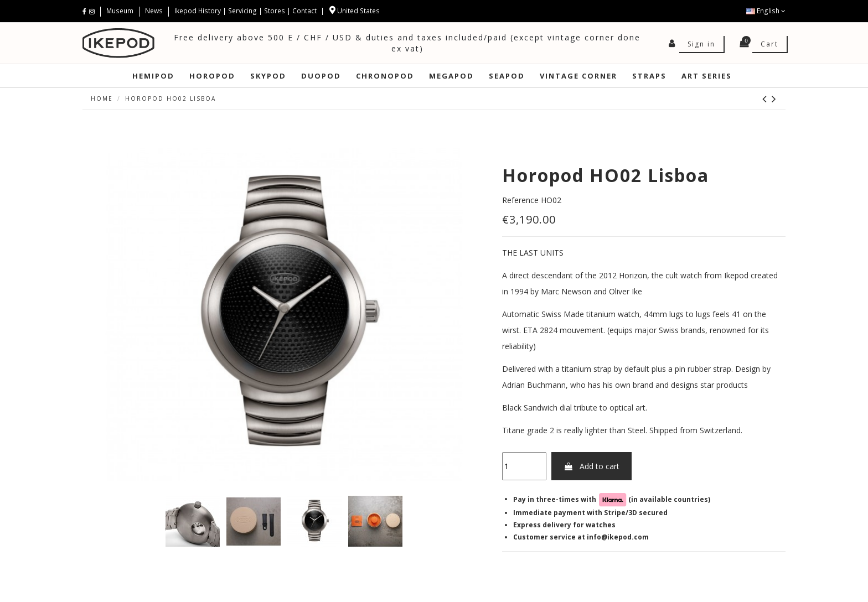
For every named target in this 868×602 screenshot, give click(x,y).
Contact (304, 11)
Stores (275, 11)
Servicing (242, 11)
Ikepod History (198, 11)
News (154, 11)
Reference (520, 200)
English (766, 11)
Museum (121, 11)
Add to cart (591, 466)
